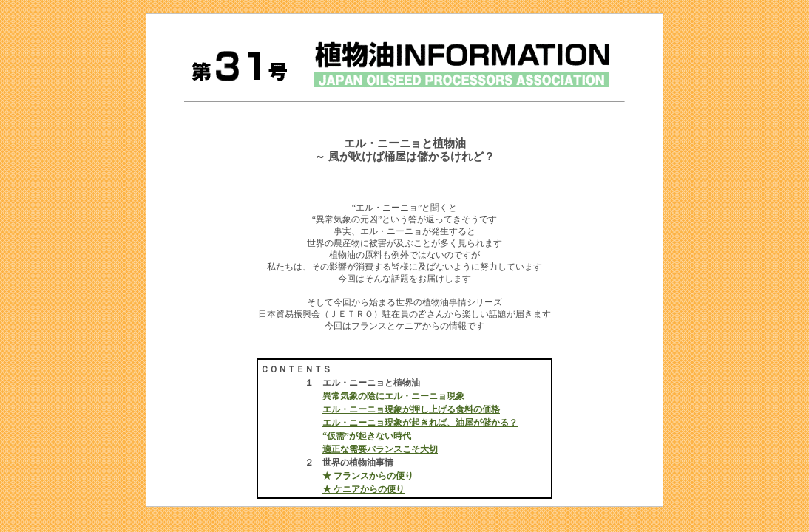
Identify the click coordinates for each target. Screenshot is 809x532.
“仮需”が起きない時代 (367, 436)
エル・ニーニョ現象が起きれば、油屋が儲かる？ (420, 423)
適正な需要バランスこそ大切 (380, 449)
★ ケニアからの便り (363, 489)
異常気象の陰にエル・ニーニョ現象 (393, 396)
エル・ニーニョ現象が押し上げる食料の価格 (411, 409)
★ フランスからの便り (368, 476)
